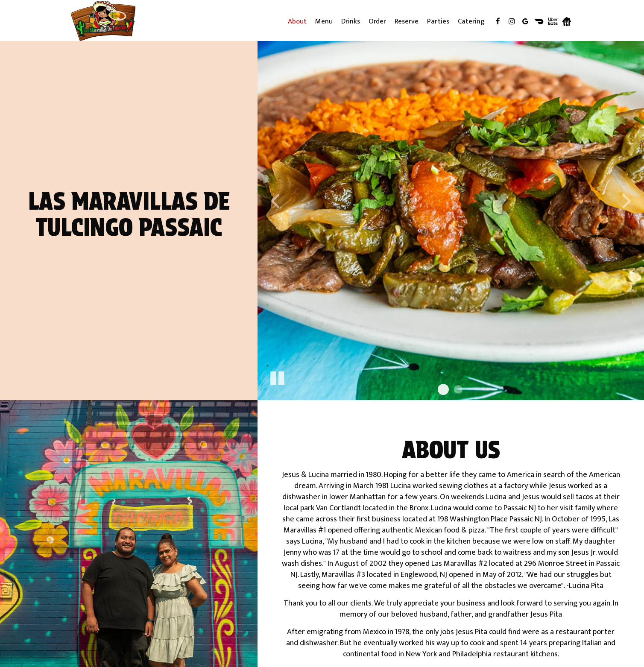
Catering (471, 21)
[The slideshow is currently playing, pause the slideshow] (277, 377)
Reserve (407, 21)
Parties (438, 21)
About (297, 21)
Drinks (351, 21)
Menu (324, 21)
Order (377, 21)
